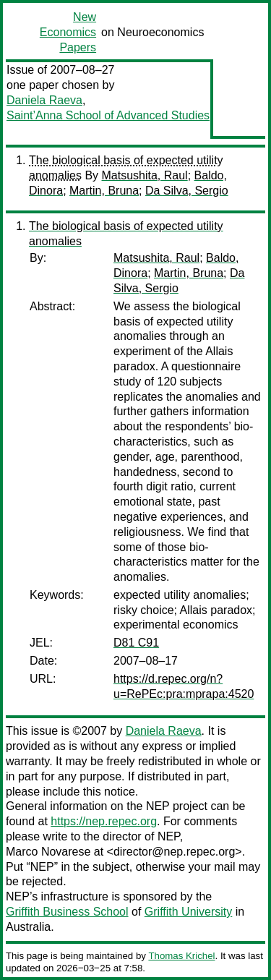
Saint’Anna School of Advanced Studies (108, 115)
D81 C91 (136, 643)
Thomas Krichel (181, 956)
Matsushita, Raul (145, 175)
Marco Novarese (48, 852)
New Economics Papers (68, 32)
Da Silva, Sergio (187, 191)
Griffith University (189, 912)
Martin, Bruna (104, 191)
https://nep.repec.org (104, 821)
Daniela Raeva (44, 100)
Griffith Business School (67, 912)
